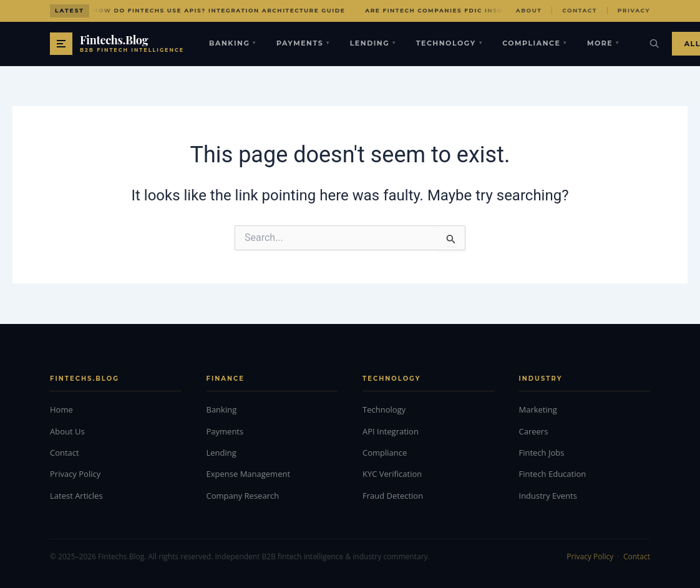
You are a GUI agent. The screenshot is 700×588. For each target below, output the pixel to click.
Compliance (535, 43)
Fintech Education (553, 474)
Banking (233, 43)
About (529, 10)
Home (61, 409)
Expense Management (249, 474)
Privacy (634, 10)
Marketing (538, 409)
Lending (373, 43)
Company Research (243, 496)
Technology (449, 43)
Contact (580, 10)
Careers (534, 431)
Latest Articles (76, 496)
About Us (67, 431)
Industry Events (548, 496)
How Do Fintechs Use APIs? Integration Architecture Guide (219, 10)
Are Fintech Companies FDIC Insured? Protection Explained (491, 10)
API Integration (391, 431)
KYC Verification (392, 474)
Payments (303, 43)
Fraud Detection (393, 496)
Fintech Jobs (542, 453)
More (603, 43)
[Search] (654, 44)
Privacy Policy (75, 474)
